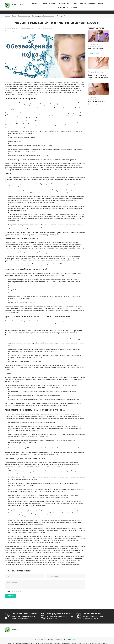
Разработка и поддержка (66, 636)
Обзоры (44, 3)
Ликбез (83, 3)
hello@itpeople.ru (61, 642)
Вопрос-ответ (72, 3)
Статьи (52, 3)
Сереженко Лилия (18, 31)
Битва (101, 3)
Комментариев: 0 (28, 29)
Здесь (64, 107)
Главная (35, 3)
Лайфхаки (61, 3)
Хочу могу (92, 3)
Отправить (11, 596)
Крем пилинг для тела (97, 101)
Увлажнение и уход (24, 16)
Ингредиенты (63, 7)
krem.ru (50, 636)
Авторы (74, 7)
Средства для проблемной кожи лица (44, 16)
